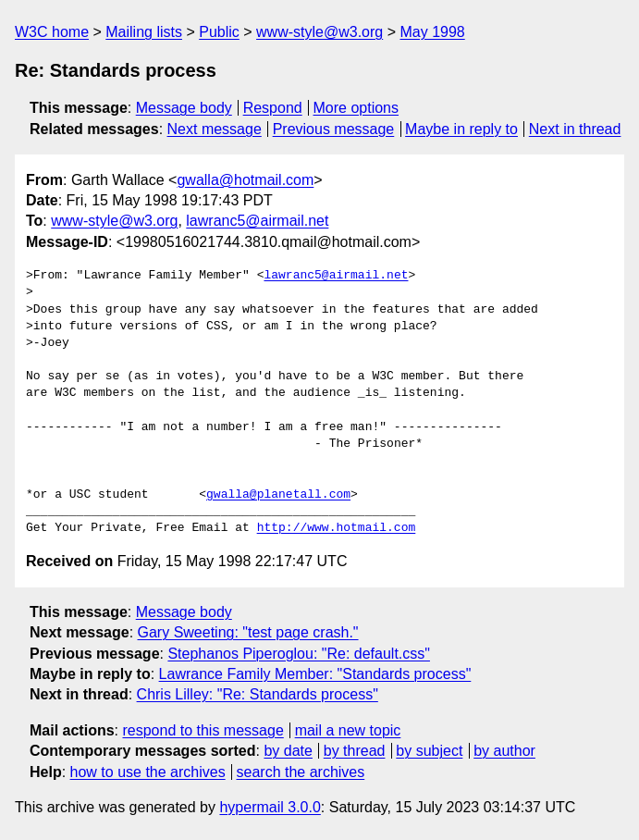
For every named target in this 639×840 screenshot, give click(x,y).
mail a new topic (348, 730)
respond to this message (203, 730)
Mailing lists (144, 32)
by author (504, 751)
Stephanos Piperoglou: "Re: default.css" (299, 654)
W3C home (52, 32)
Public (219, 32)
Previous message (334, 129)
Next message (215, 129)
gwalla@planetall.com (278, 495)
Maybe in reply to (461, 129)
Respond (273, 108)
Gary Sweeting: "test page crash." (248, 632)
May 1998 (432, 32)
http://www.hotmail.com (337, 528)
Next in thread (575, 129)
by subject (429, 751)
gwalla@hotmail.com (245, 180)
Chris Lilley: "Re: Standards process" (258, 694)
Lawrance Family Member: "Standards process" (315, 674)
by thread (355, 751)
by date (288, 751)
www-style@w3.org (319, 32)
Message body (184, 108)
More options (356, 108)
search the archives (301, 772)
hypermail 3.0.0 (270, 807)
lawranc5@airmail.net (257, 221)
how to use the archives (148, 772)
